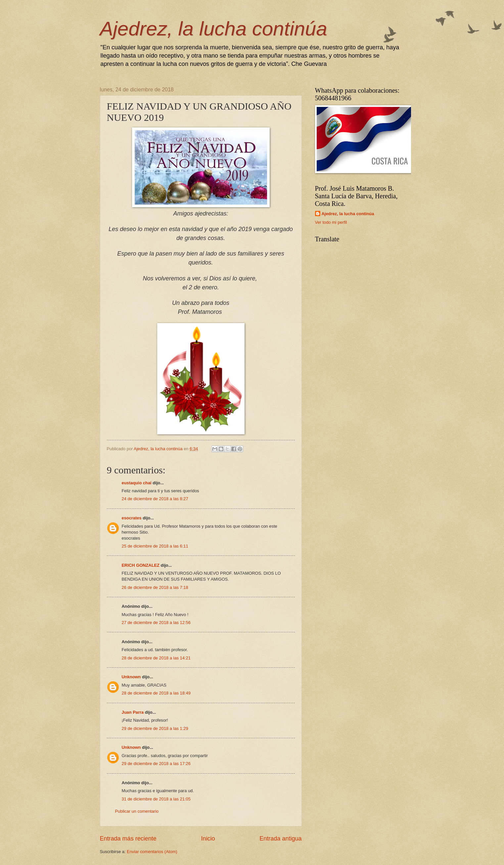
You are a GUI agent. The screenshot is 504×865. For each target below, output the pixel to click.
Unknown (131, 677)
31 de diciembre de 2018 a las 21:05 (156, 799)
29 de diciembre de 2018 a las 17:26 (156, 764)
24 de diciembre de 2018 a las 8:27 (155, 499)
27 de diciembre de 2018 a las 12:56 (156, 623)
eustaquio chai (137, 483)
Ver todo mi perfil (331, 222)
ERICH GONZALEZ (141, 565)
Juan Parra (133, 712)
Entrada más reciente (128, 839)
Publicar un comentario (137, 811)
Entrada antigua (280, 839)
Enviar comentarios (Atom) (152, 852)
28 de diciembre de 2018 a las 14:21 (156, 658)
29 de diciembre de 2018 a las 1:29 (155, 728)
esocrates (132, 518)
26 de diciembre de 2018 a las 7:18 (155, 587)
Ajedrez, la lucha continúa (214, 29)
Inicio (208, 839)
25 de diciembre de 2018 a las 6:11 (155, 546)
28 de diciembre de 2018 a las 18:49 (156, 693)
